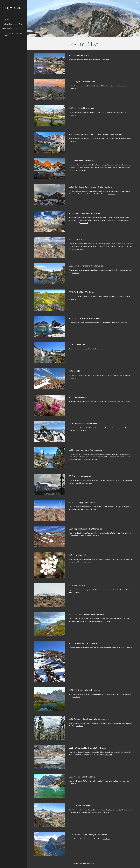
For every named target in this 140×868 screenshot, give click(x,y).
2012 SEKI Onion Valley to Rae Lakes (84, 690)
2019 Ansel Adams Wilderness (82, 161)
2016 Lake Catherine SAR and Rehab (84, 318)
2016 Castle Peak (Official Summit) (83, 424)
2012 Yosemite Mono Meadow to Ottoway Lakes (90, 719)
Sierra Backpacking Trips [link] (13, 24)
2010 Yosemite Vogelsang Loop (82, 777)
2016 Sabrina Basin (77, 345)
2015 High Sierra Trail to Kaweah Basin (85, 450)
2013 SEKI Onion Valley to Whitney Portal (87, 614)
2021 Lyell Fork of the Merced (82, 108)
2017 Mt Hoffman (77, 239)
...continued (105, 60)
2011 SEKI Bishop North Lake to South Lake (87, 748)
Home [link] (7, 19)
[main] (84, 44)
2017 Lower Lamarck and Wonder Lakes (86, 266)
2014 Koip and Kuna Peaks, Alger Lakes (85, 529)
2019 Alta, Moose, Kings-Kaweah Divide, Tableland (90, 187)
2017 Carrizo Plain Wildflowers (82, 292)
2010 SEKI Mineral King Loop (81, 806)
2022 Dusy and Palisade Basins (82, 82)
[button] (137, 3)
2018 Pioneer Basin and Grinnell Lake (85, 213)
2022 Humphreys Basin (79, 55)
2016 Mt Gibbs (75, 371)
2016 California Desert (79, 397)
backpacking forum (105, 454)
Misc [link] (6, 40)
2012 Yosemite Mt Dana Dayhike (83, 643)
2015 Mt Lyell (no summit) (80, 476)
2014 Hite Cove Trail (78, 555)
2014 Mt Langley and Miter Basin (83, 502)
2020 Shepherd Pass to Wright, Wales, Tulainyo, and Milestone (95, 134)
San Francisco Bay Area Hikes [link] (13, 34)
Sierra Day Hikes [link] (11, 29)
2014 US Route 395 (77, 585)
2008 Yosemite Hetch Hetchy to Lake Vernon (88, 835)
